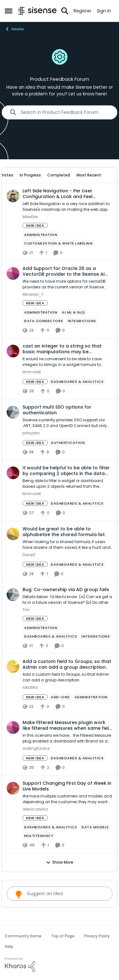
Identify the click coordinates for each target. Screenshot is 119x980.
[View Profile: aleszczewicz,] (13, 788)
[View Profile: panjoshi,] (13, 412)
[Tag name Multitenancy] (39, 836)
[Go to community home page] (37, 11)
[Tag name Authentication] (68, 443)
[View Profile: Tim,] (13, 595)
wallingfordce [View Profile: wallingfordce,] (36, 748)
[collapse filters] (108, 175)
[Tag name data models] (95, 827)
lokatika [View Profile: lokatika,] (30, 688)
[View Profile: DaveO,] (13, 534)
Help (9, 946)
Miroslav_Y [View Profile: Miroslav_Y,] (33, 294)
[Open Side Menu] (9, 11)
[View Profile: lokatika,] (13, 666)
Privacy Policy (97, 936)
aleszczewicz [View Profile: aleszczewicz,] (35, 809)
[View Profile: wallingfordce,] (13, 728)
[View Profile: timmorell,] (13, 351)
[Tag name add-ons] (60, 697)
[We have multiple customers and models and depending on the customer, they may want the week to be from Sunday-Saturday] (67, 799)
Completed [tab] (59, 175)
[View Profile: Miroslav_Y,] (13, 273)
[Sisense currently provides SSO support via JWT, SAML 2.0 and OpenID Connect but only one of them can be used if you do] (67, 423)
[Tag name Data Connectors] (44, 321)
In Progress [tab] (30, 175)
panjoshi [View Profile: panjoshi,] (31, 433)
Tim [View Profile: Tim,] (26, 610)
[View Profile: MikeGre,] (13, 196)
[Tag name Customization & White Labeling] (58, 243)
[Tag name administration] (41, 235)
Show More (60, 862)
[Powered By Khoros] (60, 965)
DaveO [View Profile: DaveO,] (29, 555)
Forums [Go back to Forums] (14, 29)
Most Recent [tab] (89, 175)
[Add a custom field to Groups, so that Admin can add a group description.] (67, 678)
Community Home (23, 936)
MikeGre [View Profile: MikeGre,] (30, 217)
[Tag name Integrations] (82, 321)
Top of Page (63, 936)
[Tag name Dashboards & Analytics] (77, 382)
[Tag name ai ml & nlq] (73, 312)
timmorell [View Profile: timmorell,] (32, 372)
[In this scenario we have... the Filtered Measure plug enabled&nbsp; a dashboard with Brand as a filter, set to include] (67, 738)
